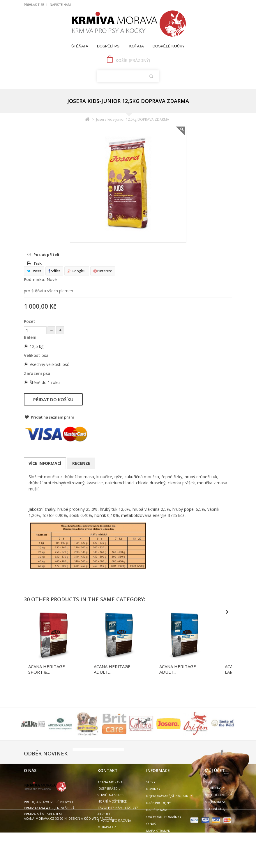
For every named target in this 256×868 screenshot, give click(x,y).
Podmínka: (35, 279)
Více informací (45, 463)
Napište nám (60, 5)
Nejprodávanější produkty (169, 796)
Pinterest (103, 271)
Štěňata (80, 46)
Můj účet (215, 770)
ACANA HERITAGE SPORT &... (47, 669)
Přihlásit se (34, 5)
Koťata (137, 46)
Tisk (38, 263)
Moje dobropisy (218, 795)
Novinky (153, 789)
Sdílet (54, 271)
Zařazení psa (38, 373)
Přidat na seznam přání (52, 417)
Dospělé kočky (169, 46)
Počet (30, 321)
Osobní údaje (216, 809)
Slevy (151, 782)
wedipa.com (101, 854)
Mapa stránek (158, 831)
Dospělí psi (109, 46)
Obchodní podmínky (164, 817)
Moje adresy (215, 802)
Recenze (81, 463)
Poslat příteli (46, 255)
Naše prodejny (159, 803)
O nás (151, 824)
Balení (31, 337)
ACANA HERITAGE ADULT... (112, 669)
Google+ (77, 271)
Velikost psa (37, 355)
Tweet (34, 271)
